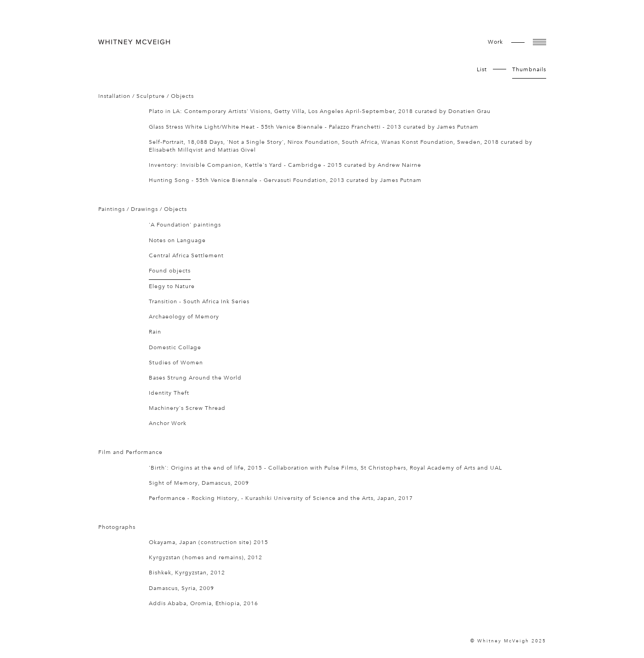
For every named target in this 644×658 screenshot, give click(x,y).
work (495, 42)
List (482, 69)
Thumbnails (529, 69)
